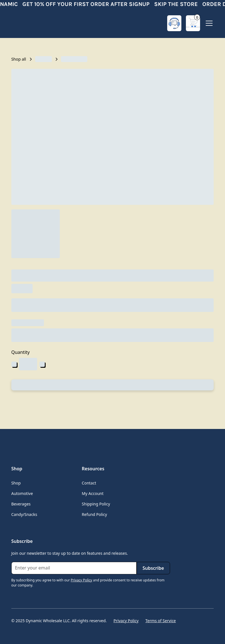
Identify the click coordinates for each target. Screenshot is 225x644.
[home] (34, 23)
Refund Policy (95, 514)
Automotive (22, 493)
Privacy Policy (126, 621)
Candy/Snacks (24, 514)
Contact (89, 483)
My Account (93, 493)
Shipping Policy (96, 504)
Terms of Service (161, 621)
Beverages (21, 504)
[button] (193, 23)
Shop (16, 483)
